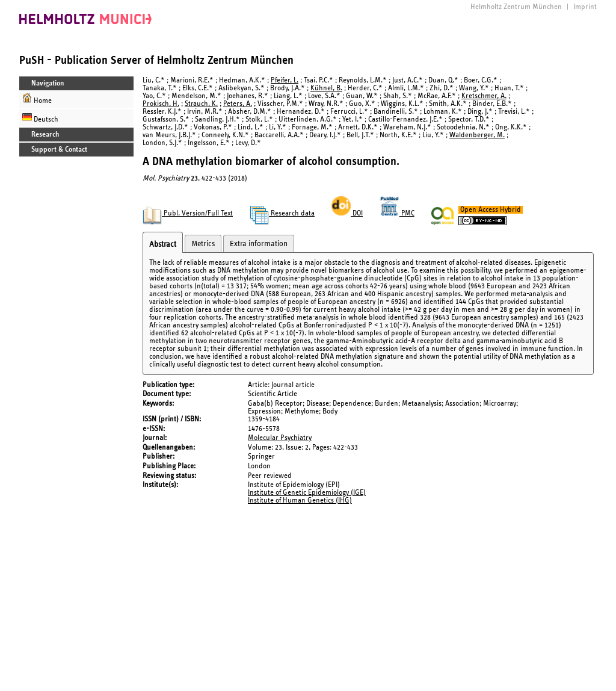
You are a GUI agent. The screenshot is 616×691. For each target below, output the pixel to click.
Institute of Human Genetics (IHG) (300, 500)
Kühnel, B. (326, 88)
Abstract (163, 244)
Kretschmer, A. (484, 96)
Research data (282, 213)
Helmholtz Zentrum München (516, 7)
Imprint (585, 7)
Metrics (203, 244)
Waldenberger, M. (477, 135)
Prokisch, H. (161, 104)
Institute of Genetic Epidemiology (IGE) (307, 493)
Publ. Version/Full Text (188, 213)
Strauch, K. (201, 104)
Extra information (259, 244)
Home (37, 99)
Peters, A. (238, 104)
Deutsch (40, 118)
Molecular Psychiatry (280, 438)
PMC (397, 213)
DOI (347, 213)
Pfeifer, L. (285, 80)
